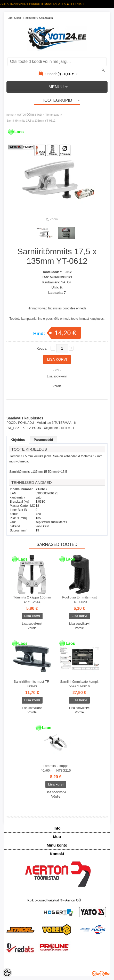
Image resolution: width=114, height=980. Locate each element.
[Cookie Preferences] (7, 973)
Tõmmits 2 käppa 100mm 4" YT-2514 (32, 600)
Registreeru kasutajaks (38, 18)
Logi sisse (14, 18)
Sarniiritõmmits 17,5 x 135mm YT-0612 (31, 121)
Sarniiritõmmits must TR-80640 (32, 684)
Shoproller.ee (101, 974)
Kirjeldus (18, 440)
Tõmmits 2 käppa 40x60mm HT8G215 (56, 768)
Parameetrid (43, 440)
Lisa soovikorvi (57, 376)
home (10, 115)
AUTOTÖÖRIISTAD (30, 115)
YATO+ (66, 282)
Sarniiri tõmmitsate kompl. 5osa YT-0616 (79, 684)
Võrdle (57, 386)
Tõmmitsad (52, 115)
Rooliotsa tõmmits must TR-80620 (79, 600)
